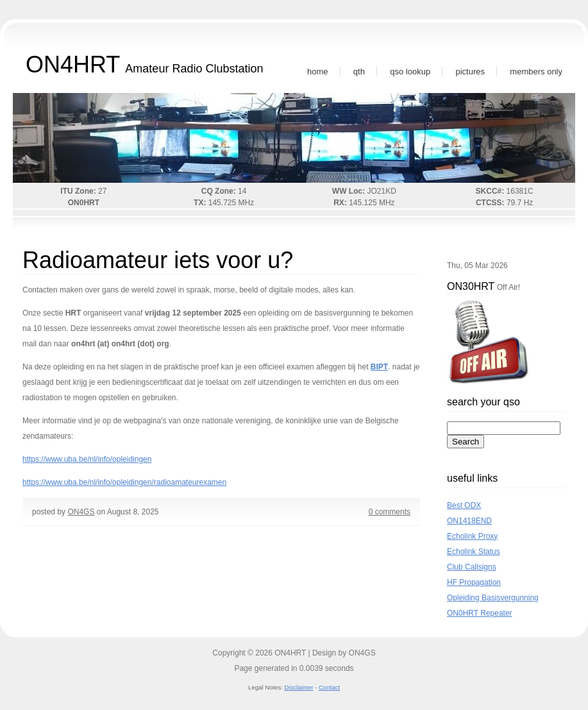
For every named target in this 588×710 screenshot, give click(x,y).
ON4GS (81, 512)
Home (318, 72)
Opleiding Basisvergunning (493, 598)
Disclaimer (299, 687)
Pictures (470, 72)
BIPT (379, 367)
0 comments (390, 512)
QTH (359, 72)
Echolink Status (474, 552)
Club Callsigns (472, 567)
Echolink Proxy (472, 536)
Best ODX (464, 505)
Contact (329, 687)
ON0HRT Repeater (480, 613)
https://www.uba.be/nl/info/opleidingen (87, 459)
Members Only (536, 72)
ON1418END (469, 521)
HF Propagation (474, 582)
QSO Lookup (410, 72)
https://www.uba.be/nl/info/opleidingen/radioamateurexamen (124, 482)
